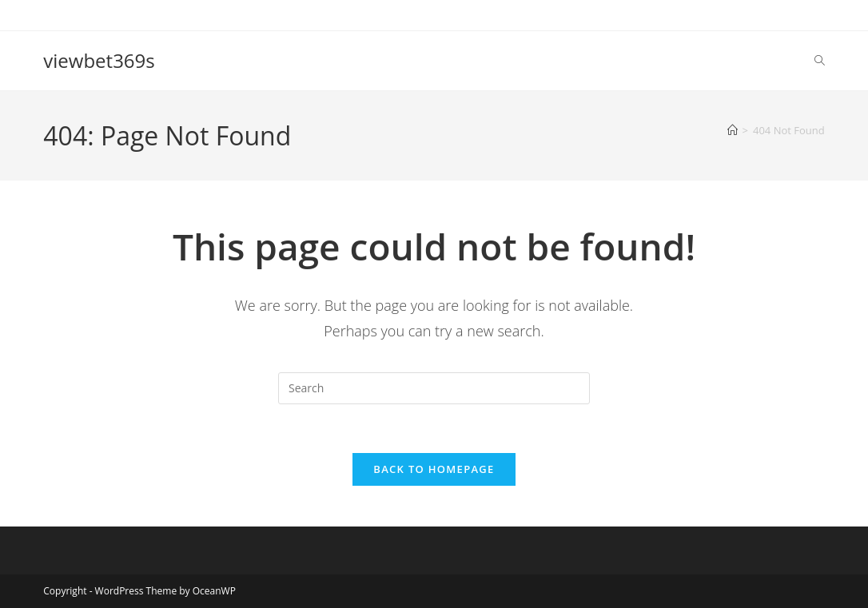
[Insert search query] (434, 388)
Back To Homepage (434, 469)
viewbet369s (99, 60)
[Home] (733, 130)
